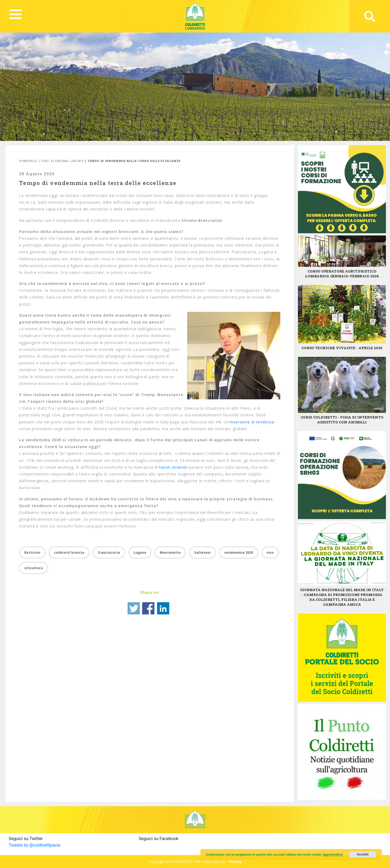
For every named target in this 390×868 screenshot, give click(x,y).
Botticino (32, 553)
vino (270, 553)
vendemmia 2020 (239, 553)
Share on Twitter (134, 608)
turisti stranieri (174, 467)
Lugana (140, 553)
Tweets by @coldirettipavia (35, 845)
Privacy (235, 861)
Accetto (363, 854)
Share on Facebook (148, 608)
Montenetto (170, 553)
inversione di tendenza (252, 422)
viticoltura (34, 568)
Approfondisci (333, 854)
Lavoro (77, 161)
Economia (60, 161)
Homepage (28, 161)
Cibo (45, 161)
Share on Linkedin (163, 608)
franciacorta (109, 553)
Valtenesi (202, 553)
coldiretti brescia (69, 553)
